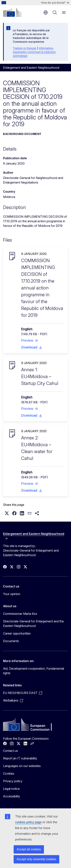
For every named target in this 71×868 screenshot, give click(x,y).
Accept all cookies (29, 849)
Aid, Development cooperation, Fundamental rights (34, 671)
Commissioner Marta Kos (20, 614)
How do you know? (55, 3)
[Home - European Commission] (12, 12)
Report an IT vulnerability (20, 758)
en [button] (46, 13)
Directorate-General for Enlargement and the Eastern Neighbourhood (33, 624)
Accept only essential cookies (36, 859)
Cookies (9, 773)
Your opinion (12, 594)
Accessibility (12, 796)
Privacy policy (13, 781)
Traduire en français (25, 48)
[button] (30, 341)
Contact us (11, 751)
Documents (11, 641)
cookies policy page (28, 822)
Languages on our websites (22, 766)
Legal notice (11, 789)
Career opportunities (17, 633)
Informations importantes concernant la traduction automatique (34, 52)
